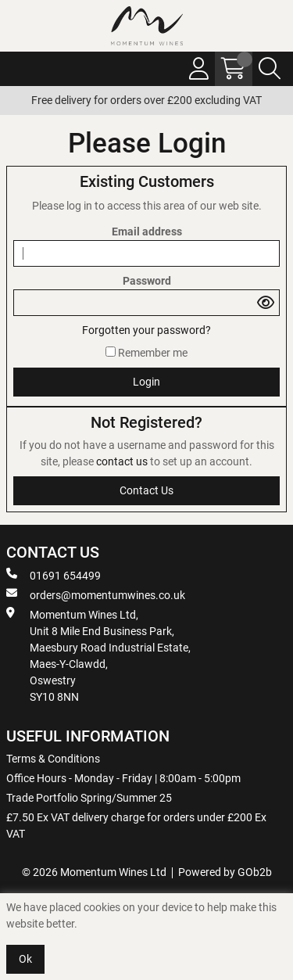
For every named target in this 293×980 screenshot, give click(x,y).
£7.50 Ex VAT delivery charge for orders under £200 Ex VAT (136, 826)
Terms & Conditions (53, 759)
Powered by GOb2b (225, 872)
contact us (123, 461)
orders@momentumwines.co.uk (96, 594)
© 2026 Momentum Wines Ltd (94, 872)
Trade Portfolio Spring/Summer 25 (89, 798)
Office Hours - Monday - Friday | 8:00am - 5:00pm (123, 778)
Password (147, 281)
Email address (147, 232)
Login (146, 382)
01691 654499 (54, 575)
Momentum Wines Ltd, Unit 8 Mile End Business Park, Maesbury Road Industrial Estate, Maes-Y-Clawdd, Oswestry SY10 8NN (98, 655)
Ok (25, 959)
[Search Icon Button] (270, 69)
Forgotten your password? (146, 330)
